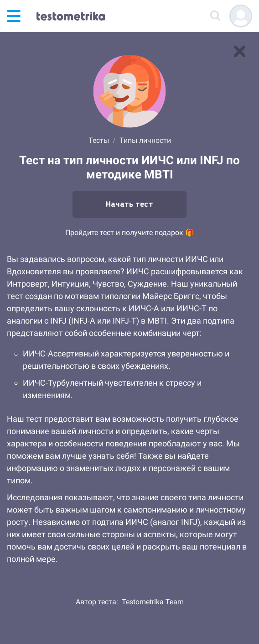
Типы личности (145, 140)
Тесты (99, 140)
